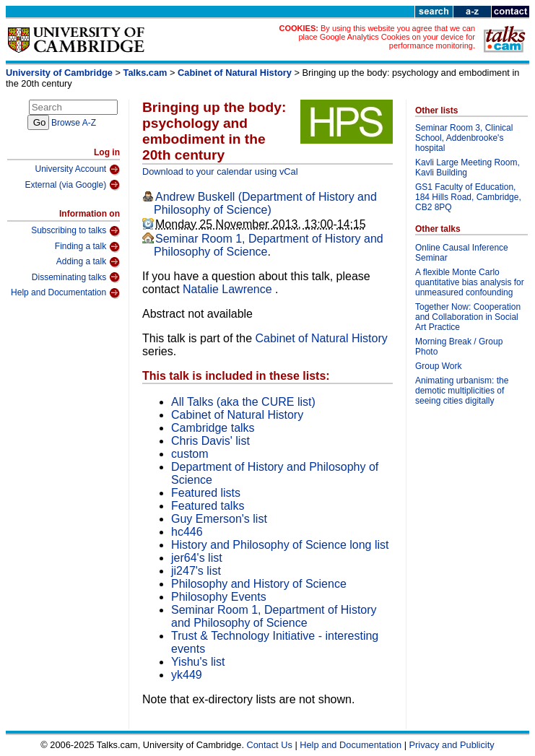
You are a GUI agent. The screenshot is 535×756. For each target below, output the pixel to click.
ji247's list (196, 571)
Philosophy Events (219, 597)
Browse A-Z (74, 123)
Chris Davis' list (210, 441)
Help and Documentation (65, 293)
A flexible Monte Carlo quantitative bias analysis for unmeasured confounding (470, 282)
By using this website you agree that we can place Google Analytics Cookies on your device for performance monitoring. (387, 37)
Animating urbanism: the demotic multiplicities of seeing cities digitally (462, 391)
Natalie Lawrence (229, 289)
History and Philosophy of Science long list (280, 545)
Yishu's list (198, 662)
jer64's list (197, 558)
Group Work (438, 366)
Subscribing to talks (75, 231)
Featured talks (208, 506)
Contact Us (270, 745)
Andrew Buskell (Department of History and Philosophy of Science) (265, 203)
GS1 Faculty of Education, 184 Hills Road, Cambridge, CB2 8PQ (468, 197)
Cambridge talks (213, 428)
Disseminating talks (76, 277)
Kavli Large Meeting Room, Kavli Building (467, 168)
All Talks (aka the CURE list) (243, 402)
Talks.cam (145, 73)
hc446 (187, 532)
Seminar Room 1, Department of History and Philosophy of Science (274, 616)
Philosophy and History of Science (259, 584)
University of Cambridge (59, 73)
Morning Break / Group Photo (459, 347)
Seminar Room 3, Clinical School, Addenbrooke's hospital (464, 138)
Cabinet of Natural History (235, 73)
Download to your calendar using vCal (220, 171)
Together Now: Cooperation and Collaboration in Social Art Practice (468, 317)
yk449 (187, 675)
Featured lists (206, 493)
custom (190, 454)
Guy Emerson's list (219, 519)
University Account (77, 170)
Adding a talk (88, 262)
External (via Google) (72, 185)
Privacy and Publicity (452, 745)
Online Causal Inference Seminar (462, 253)
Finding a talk (87, 247)
